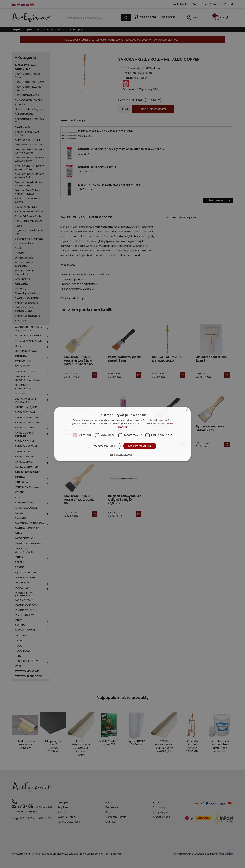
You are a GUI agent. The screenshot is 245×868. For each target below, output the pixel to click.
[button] (122, 455)
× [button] (187, 411)
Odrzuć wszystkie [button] (105, 446)
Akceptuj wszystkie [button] (140, 446)
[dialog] (122, 434)
